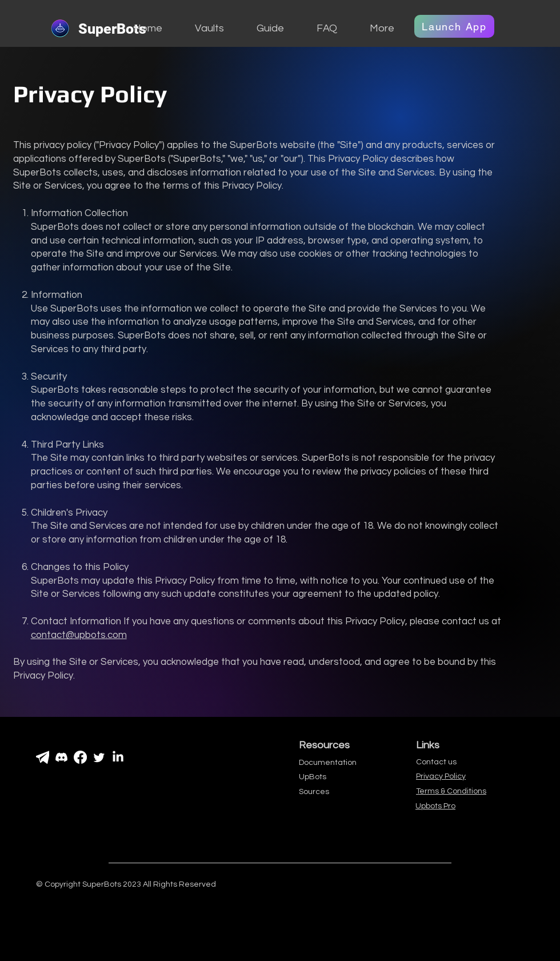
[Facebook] (80, 757)
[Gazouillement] (99, 757)
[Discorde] (61, 757)
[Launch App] (454, 26)
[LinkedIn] (118, 757)
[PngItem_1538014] (43, 757)
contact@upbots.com (79, 635)
